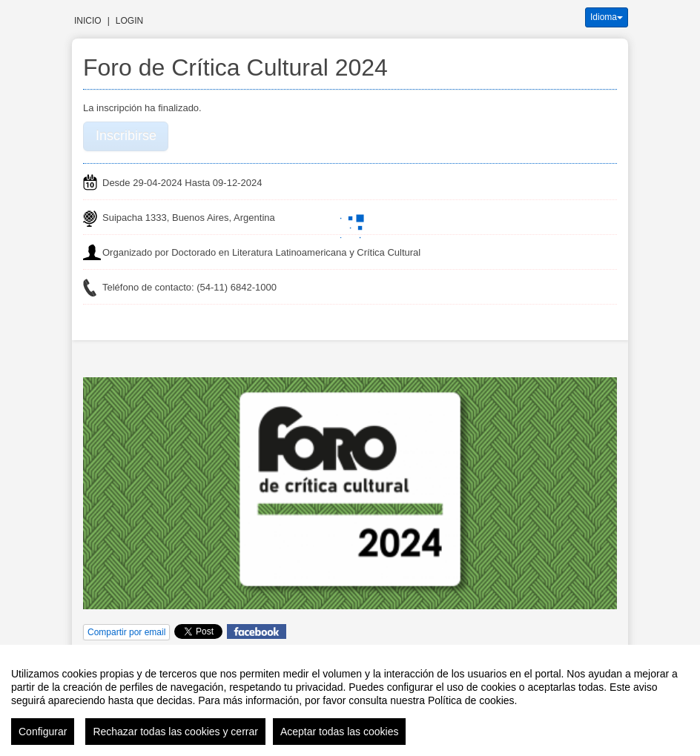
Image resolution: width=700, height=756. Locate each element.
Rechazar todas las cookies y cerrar (175, 732)
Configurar (43, 732)
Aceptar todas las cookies (340, 732)
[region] (350, 700)
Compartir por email (126, 632)
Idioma (607, 17)
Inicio (88, 21)
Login (129, 21)
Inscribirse (126, 136)
